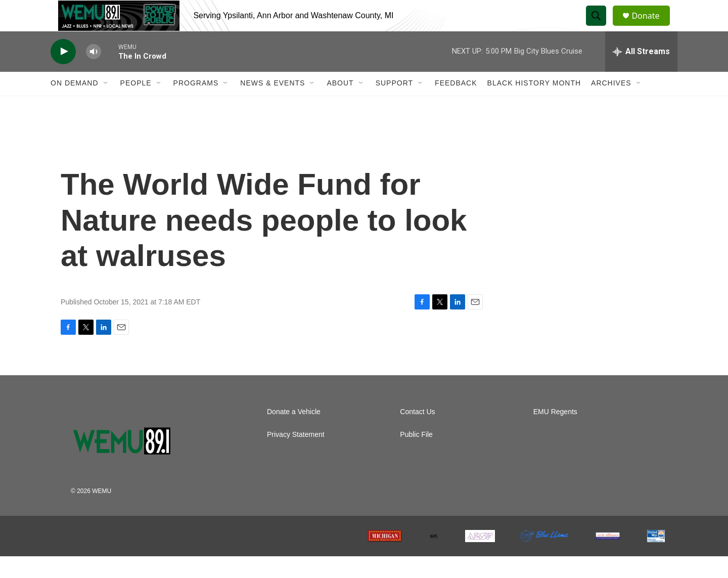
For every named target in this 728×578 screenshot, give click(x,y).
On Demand (75, 105)
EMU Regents (555, 434)
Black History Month (534, 105)
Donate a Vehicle (294, 434)
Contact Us (417, 434)
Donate (652, 27)
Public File (416, 456)
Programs (196, 105)
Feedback (456, 105)
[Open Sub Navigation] (106, 105)
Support (394, 105)
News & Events (272, 105)
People (136, 105)
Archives (611, 105)
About (340, 105)
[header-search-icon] (601, 27)
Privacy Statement (296, 456)
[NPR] (139, 558)
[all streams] (641, 73)
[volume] (94, 74)
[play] (63, 74)
